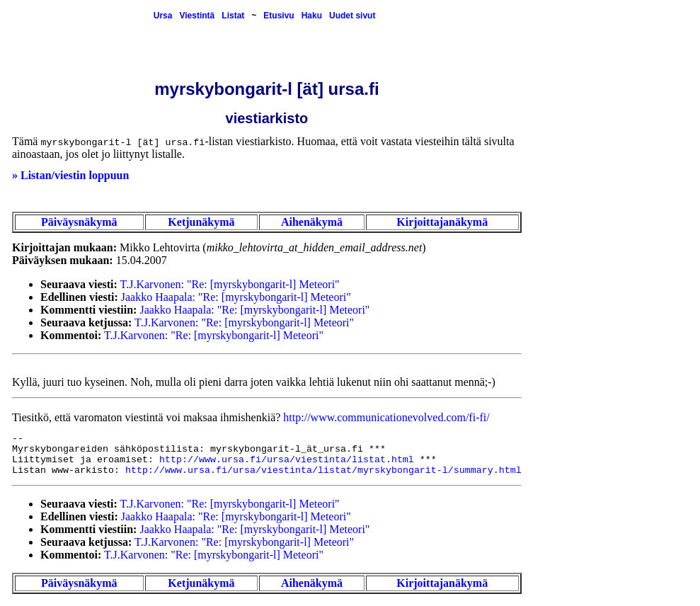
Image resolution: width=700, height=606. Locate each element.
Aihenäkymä (312, 222)
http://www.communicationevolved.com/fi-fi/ (386, 417)
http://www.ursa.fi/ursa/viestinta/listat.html (287, 460)
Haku (312, 16)
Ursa (163, 16)
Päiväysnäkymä (79, 222)
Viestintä (197, 16)
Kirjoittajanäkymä (442, 222)
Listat (233, 16)
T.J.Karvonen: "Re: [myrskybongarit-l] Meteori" (230, 284)
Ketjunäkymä (201, 222)
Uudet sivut (352, 16)
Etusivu (279, 16)
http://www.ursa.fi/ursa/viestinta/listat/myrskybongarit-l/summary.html (323, 470)
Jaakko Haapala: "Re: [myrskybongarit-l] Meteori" (236, 297)
